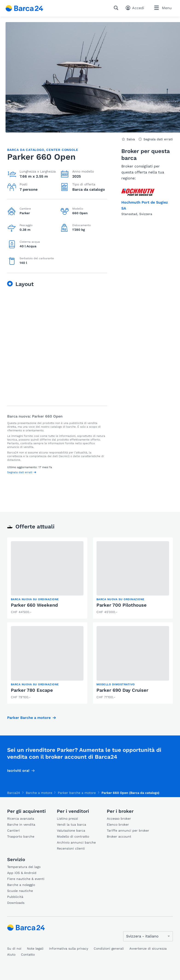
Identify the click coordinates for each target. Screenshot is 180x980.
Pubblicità (15, 897)
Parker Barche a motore (29, 718)
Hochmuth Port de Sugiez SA (145, 205)
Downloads (16, 903)
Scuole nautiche (20, 891)
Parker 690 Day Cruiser (122, 690)
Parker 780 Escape (32, 690)
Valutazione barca (71, 830)
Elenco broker (118, 824)
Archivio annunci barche (76, 842)
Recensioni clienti (71, 848)
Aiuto (11, 954)
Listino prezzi (67, 819)
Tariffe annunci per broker (128, 830)
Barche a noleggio (21, 885)
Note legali (35, 948)
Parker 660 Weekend (34, 605)
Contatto (28, 954)
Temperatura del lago (24, 867)
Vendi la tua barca (71, 824)
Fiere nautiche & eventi (26, 879)
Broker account (119, 836)
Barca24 (14, 793)
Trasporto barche (21, 836)
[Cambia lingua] (148, 936)
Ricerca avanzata (21, 819)
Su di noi (14, 948)
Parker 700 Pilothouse (122, 605)
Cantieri (13, 830)
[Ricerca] (117, 8)
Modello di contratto (73, 836)
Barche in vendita (21, 824)
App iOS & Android (22, 873)
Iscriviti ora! (18, 771)
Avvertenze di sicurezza (148, 948)
